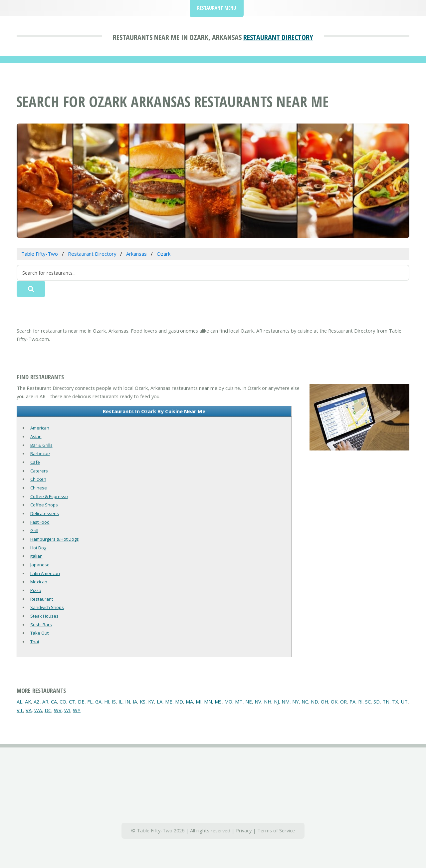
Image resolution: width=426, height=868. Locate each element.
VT (20, 710)
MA (189, 702)
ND (315, 702)
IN (128, 702)
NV (258, 702)
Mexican (39, 582)
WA (38, 710)
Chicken (38, 479)
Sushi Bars (41, 625)
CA (54, 702)
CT (72, 702)
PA (352, 702)
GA (98, 702)
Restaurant (42, 599)
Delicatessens (45, 513)
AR (45, 702)
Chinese (39, 488)
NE (249, 702)
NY (296, 702)
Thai (35, 642)
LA (160, 702)
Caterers (39, 471)
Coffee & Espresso (49, 496)
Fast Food (40, 522)
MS (218, 702)
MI (199, 702)
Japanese (40, 565)
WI (67, 710)
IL (120, 702)
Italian (36, 556)
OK (334, 702)
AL (19, 702)
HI (107, 702)
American (40, 428)
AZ (37, 702)
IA (135, 702)
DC (48, 710)
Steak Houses (44, 616)
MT (239, 702)
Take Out (39, 633)
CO (63, 702)
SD (377, 702)
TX (395, 702)
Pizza (36, 590)
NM (286, 702)
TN (386, 702)
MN (208, 702)
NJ (276, 702)
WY (77, 710)
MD (179, 702)
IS (114, 702)
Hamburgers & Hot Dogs (55, 539)
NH (268, 702)
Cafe (35, 462)
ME (169, 702)
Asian (36, 436)
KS (143, 702)
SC (368, 702)
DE (81, 702)
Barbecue (40, 453)
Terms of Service (276, 830)
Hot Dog (38, 548)
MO (228, 702)
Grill (34, 530)
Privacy (244, 830)
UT (404, 702)
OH (324, 702)
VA (29, 710)
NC (305, 702)
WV (58, 710)
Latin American (45, 573)
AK (28, 702)
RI (360, 702)
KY (151, 702)
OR (343, 702)
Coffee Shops (44, 505)
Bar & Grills (41, 445)
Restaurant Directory (278, 37)
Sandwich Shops (47, 607)
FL (90, 702)
